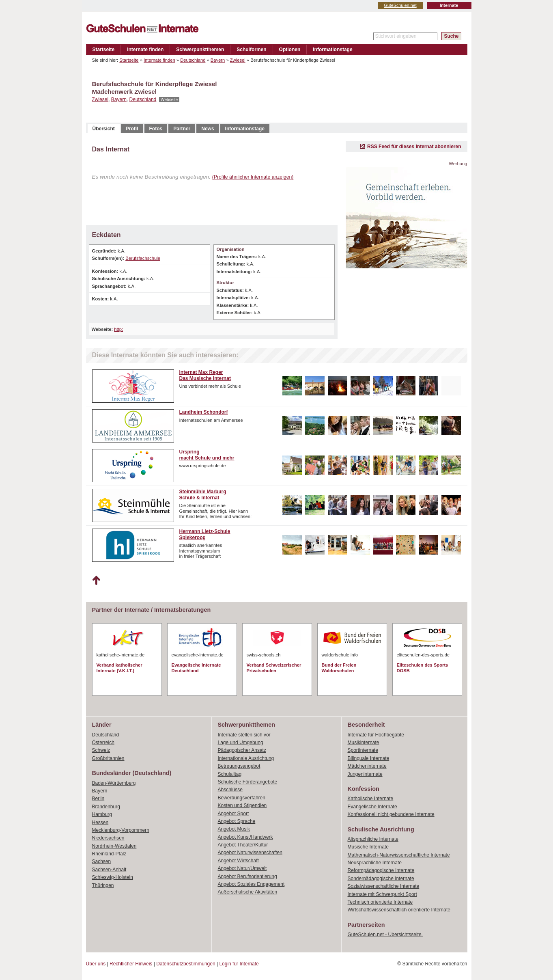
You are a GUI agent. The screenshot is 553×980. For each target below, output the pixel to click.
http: (118, 329)
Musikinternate (364, 743)
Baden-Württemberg (114, 783)
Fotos (156, 129)
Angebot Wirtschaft (238, 861)
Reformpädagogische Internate (381, 870)
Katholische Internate (371, 799)
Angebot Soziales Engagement (251, 884)
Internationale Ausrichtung (246, 758)
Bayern (218, 60)
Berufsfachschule (143, 258)
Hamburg (102, 814)
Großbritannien (108, 758)
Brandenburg (106, 807)
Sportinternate (363, 750)
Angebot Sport (233, 814)
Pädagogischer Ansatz (242, 750)
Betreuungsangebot (239, 766)
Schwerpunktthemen (200, 50)
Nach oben (96, 581)
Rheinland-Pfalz (109, 854)
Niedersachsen (108, 838)
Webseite (169, 100)
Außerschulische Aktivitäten (248, 892)
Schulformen (251, 50)
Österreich (103, 743)
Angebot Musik (234, 829)
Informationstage (332, 50)
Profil (132, 129)
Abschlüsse (230, 790)
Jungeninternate (365, 774)
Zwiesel (238, 60)
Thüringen (103, 885)
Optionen (290, 50)
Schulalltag (230, 774)
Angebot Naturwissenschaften (250, 853)
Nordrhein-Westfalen (114, 846)
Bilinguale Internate (369, 758)
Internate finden (145, 50)
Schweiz (101, 750)
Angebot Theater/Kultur (243, 845)
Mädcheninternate (367, 766)
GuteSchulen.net (400, 5)
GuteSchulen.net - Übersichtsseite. (385, 935)
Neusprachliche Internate (375, 863)
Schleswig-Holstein (113, 877)
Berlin (98, 799)
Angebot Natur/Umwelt (242, 868)
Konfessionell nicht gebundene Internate (391, 814)
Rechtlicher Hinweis (131, 964)
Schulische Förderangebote (248, 782)
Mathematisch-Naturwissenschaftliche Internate (399, 855)
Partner (182, 129)
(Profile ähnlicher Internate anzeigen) (253, 177)
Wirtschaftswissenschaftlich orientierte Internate (399, 910)
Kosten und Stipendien (242, 805)
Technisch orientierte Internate (380, 902)
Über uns (96, 964)
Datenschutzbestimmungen (186, 964)
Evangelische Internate (372, 807)
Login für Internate (239, 964)
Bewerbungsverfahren (242, 798)
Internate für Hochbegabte (376, 735)
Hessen (100, 822)
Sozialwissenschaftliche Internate (384, 886)
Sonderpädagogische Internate (381, 879)
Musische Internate (368, 847)
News (208, 129)
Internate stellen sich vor (244, 735)
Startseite (104, 50)
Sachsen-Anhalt (109, 870)
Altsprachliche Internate (373, 839)
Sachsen (102, 861)
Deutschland (193, 60)
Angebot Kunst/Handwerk (245, 837)
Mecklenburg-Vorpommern (121, 830)
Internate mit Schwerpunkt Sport (382, 894)
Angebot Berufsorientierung (247, 876)
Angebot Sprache (237, 821)
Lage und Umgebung (241, 743)
